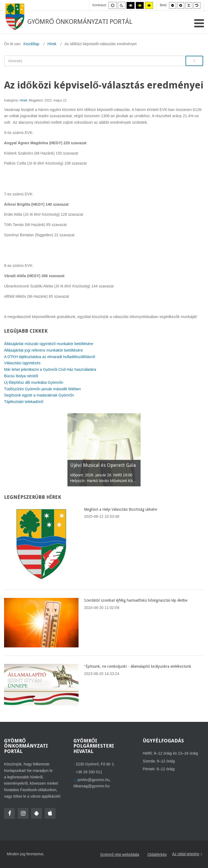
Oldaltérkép (157, 854)
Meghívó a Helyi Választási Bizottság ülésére (121, 509)
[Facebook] (9, 813)
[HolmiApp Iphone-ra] (50, 813)
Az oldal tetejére (187, 854)
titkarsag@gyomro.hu (91, 786)
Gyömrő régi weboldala (120, 854)
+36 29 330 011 (89, 772)
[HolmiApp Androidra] (37, 813)
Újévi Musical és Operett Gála (103, 465)
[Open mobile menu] (199, 23)
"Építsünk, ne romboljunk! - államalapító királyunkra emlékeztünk (138, 666)
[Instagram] (23, 813)
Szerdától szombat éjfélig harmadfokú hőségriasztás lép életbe (136, 600)
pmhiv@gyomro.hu (94, 780)
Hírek (24, 100)
